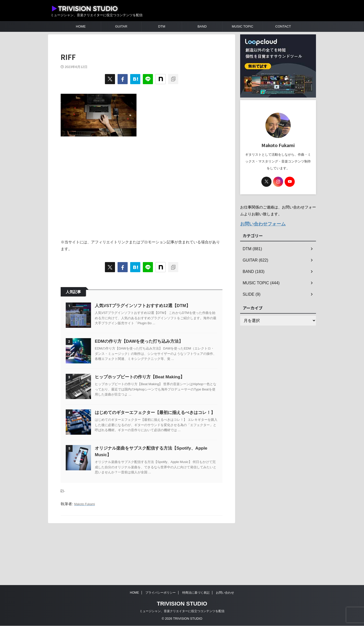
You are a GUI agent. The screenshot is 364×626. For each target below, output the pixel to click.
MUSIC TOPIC (243, 26)
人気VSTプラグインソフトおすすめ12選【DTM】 (155, 306)
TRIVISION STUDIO (182, 604)
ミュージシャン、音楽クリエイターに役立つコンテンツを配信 (182, 611)
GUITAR (121, 26)
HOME (81, 26)
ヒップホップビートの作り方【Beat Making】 (152, 402)
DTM (162, 26)
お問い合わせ (225, 593)
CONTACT (283, 26)
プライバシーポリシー (161, 593)
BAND (202, 26)
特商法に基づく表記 (196, 593)
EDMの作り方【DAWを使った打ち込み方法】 (152, 354)
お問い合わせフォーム (259, 223)
